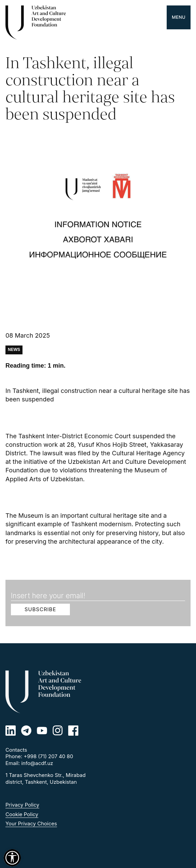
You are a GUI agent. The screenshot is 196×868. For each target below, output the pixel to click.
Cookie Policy (22, 814)
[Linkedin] (11, 731)
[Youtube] (42, 731)
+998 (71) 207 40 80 (49, 756)
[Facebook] (73, 731)
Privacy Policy (22, 805)
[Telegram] (26, 731)
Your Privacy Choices (31, 823)
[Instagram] (58, 731)
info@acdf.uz (37, 763)
